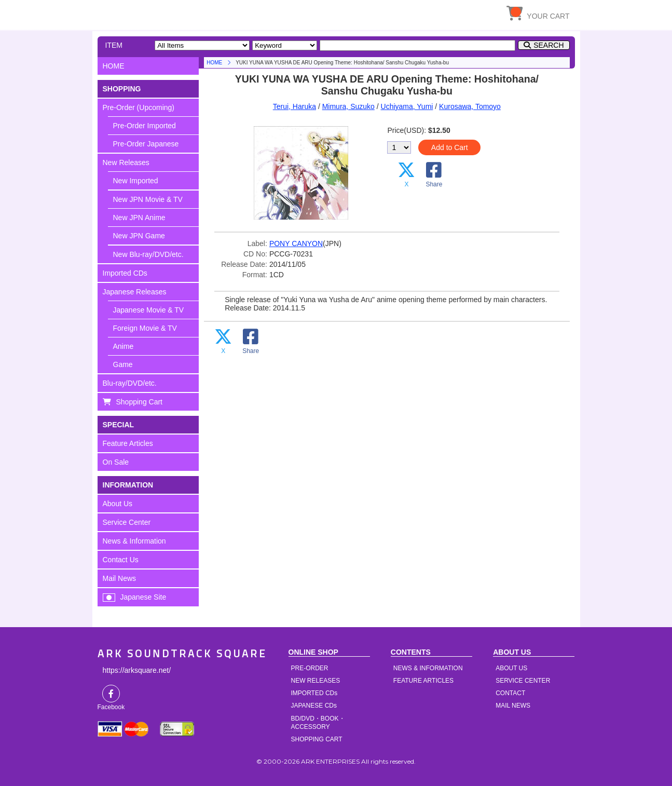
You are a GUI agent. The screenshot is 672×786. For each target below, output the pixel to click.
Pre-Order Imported (145, 126)
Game (123, 364)
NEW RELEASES (316, 681)
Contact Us (121, 560)
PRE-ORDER (310, 668)
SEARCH (548, 45)
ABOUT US (511, 668)
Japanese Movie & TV (149, 310)
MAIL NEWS (513, 706)
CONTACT (510, 693)
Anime (124, 346)
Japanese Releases (135, 292)
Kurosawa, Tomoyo (470, 106)
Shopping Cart (140, 402)
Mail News (120, 578)
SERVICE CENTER (523, 681)
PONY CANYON (296, 243)
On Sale (116, 462)
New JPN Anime (139, 218)
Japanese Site (143, 597)
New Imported (136, 181)
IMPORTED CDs (314, 693)
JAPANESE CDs (314, 706)
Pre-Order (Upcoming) (139, 107)
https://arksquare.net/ (137, 670)
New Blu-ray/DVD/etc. (148, 254)
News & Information (134, 541)
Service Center (127, 522)
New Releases (126, 162)
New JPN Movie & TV (148, 199)
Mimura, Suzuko (348, 106)
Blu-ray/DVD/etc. (130, 383)
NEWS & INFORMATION (428, 668)
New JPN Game (139, 236)
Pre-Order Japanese (146, 144)
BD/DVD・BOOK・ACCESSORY (318, 723)
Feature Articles (128, 443)
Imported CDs (125, 273)
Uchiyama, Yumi (407, 106)
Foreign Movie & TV (145, 328)
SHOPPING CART (317, 739)
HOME (194, 13)
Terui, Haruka (294, 106)
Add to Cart (450, 147)
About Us (118, 504)
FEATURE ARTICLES (423, 681)
